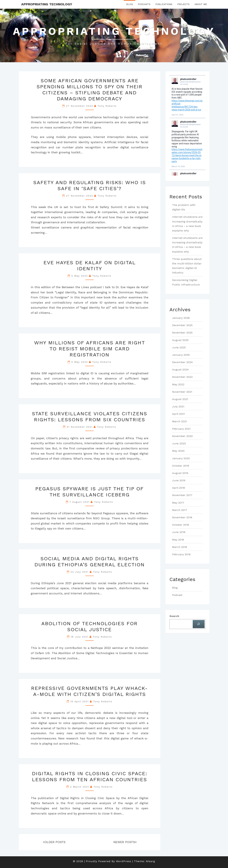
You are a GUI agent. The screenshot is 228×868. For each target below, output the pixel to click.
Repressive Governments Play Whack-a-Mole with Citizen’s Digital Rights (89, 691)
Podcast (177, 595)
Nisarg (150, 861)
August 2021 (180, 399)
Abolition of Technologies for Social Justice (89, 626)
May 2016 (178, 540)
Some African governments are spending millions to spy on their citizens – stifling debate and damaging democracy (90, 90)
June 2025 (179, 347)
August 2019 (180, 473)
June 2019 (179, 480)
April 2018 (178, 488)
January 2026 (181, 318)
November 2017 (182, 495)
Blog (130, 4)
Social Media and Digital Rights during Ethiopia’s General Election (90, 562)
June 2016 (179, 532)
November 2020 (182, 436)
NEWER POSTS (125, 842)
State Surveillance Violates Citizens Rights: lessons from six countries (90, 417)
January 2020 (181, 458)
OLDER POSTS (54, 842)
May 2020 (178, 451)
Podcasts (144, 4)
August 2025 (180, 340)
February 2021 (181, 429)
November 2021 (182, 392)
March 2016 (180, 547)
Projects (183, 4)
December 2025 (182, 325)
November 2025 (182, 333)
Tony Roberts (107, 106)
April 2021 (178, 414)
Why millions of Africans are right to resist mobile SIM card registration (90, 349)
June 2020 (179, 443)
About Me (201, 4)
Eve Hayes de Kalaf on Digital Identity (90, 266)
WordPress (124, 861)
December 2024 (182, 362)
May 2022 (178, 384)
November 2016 (182, 517)
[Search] (199, 624)
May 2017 (178, 503)
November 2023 (182, 377)
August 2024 (180, 370)
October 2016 (181, 525)
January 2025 (181, 355)
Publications (164, 4)
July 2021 (178, 406)
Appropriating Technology (47, 4)
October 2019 (181, 466)
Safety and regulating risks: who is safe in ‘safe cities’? (90, 185)
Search (174, 616)
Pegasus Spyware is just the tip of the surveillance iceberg (89, 492)
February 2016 (181, 554)
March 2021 (180, 421)
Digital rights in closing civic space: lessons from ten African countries (90, 776)
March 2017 (180, 510)
